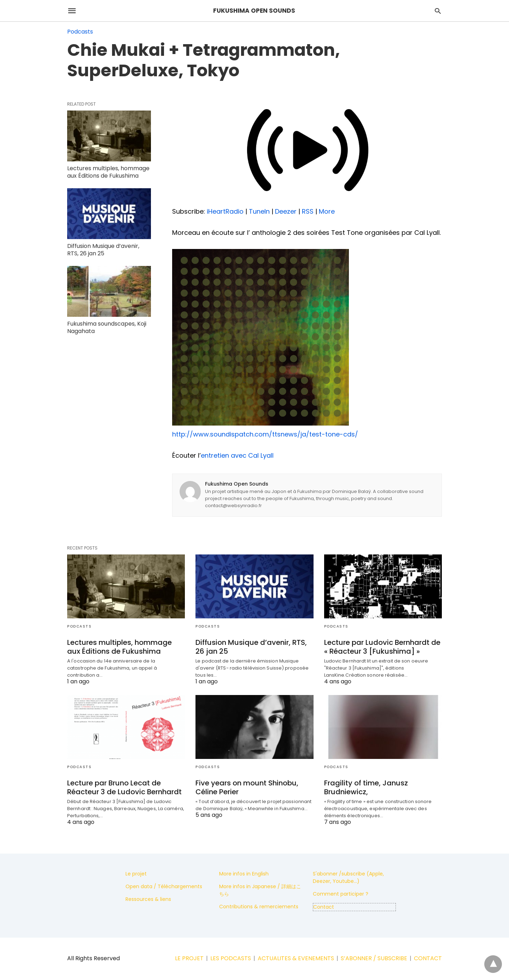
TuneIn (259, 211)
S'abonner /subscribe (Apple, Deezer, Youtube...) (348, 877)
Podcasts (80, 32)
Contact (324, 907)
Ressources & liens (148, 899)
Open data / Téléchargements (164, 886)
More (327, 211)
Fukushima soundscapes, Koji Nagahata (107, 327)
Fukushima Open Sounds (237, 484)
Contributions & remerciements (259, 907)
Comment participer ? (341, 894)
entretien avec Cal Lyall (237, 455)
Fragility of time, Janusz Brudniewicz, (366, 787)
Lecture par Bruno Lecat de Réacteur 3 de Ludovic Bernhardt (124, 787)
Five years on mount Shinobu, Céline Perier (247, 787)
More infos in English (244, 874)
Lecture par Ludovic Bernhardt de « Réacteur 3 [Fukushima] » (382, 647)
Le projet (136, 874)
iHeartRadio (225, 211)
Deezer (286, 211)
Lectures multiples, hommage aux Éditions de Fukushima (108, 172)
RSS (308, 211)
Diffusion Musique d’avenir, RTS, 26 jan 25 (103, 250)
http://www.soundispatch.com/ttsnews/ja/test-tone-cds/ (265, 434)
